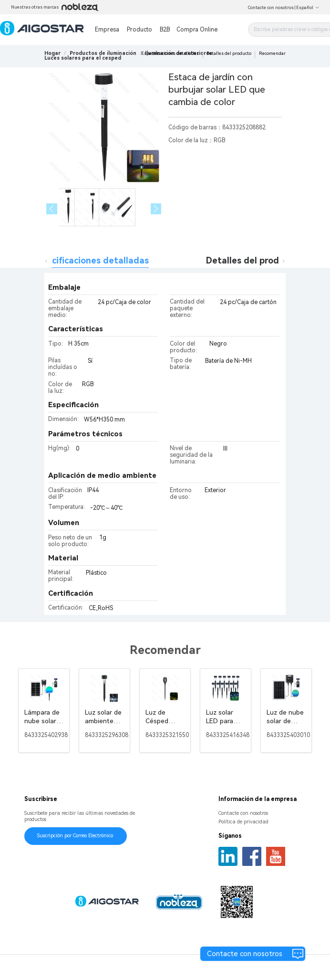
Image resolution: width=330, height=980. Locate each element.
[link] (103, 53)
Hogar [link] (52, 53)
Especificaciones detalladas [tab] (90, 260)
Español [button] (308, 8)
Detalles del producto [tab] (252, 260)
